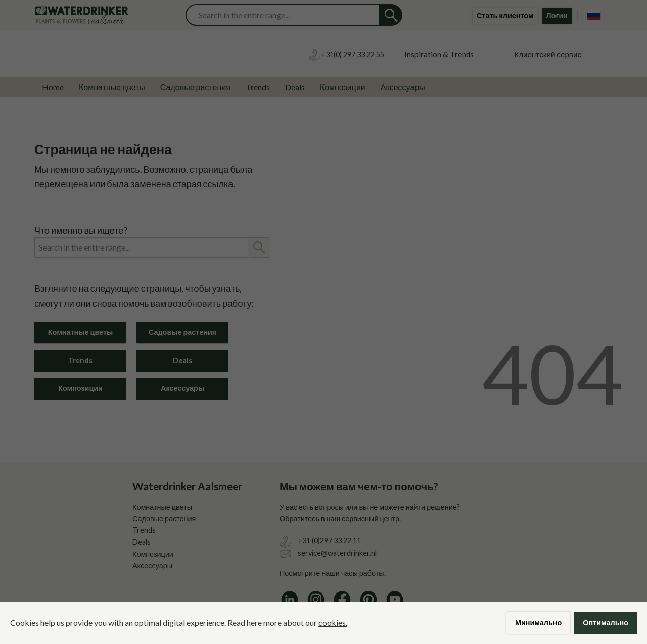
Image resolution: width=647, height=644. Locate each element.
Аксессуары (403, 87)
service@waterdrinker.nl (337, 553)
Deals (295, 87)
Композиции (343, 87)
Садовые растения (195, 87)
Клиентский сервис (548, 54)
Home (53, 87)
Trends (258, 87)
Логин (557, 15)
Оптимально (606, 623)
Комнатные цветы (112, 87)
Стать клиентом (505, 15)
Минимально (538, 623)
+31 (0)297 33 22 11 (329, 541)
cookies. (333, 623)
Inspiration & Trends (439, 54)
